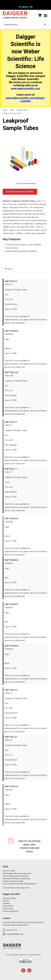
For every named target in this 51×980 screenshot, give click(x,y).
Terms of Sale (8, 906)
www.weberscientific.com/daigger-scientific (26, 100)
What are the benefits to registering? (16, 879)
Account (6, 901)
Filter (9, 269)
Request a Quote (9, 898)
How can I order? (9, 871)
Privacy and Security (10, 911)
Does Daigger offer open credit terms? (17, 874)
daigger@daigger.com (15, 934)
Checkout (6, 903)
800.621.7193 (12, 930)
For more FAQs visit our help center (16, 888)
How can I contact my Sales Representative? (20, 884)
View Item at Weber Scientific (20, 192)
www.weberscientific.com (26, 89)
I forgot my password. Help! (13, 881)
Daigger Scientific (15, 16)
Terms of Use (8, 909)
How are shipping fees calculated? (16, 876)
